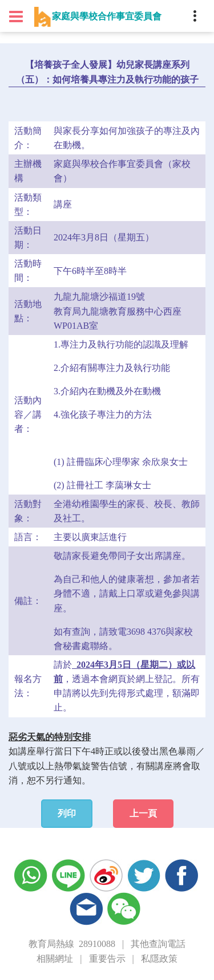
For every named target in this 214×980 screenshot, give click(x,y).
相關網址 (55, 959)
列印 (67, 813)
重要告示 (107, 959)
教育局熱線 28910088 (72, 944)
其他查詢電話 (158, 944)
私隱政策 (159, 959)
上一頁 (143, 813)
